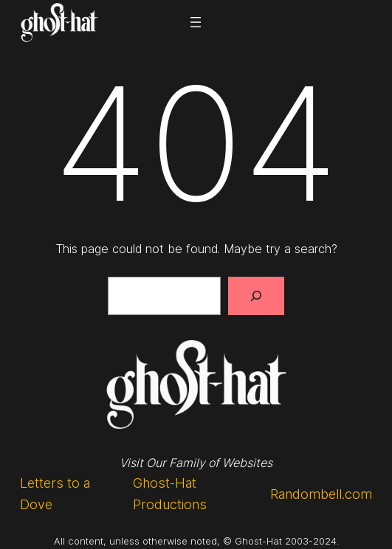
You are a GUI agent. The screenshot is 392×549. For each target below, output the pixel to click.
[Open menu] (196, 22)
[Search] (256, 296)
